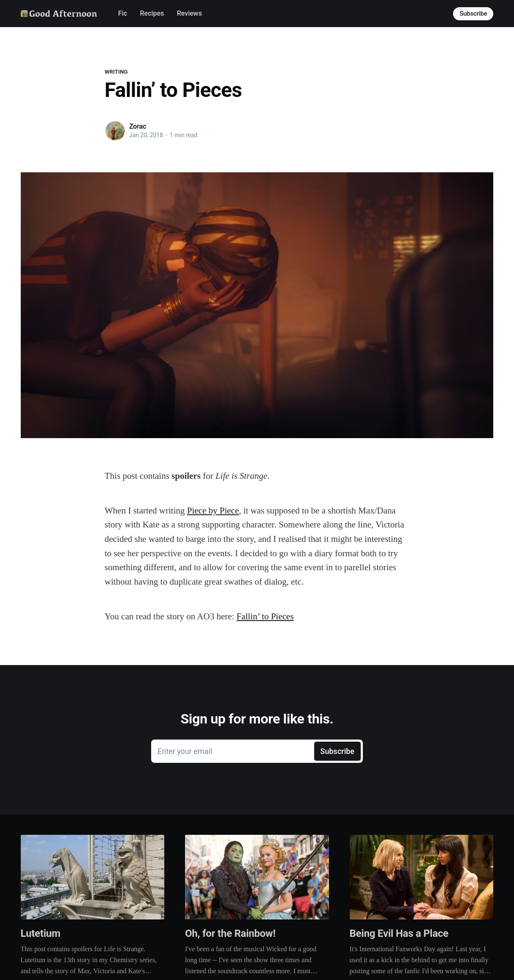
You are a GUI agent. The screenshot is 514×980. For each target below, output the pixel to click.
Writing (116, 72)
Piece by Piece (213, 511)
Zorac (138, 126)
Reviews (189, 13)
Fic (123, 13)
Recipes (152, 13)
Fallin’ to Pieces (265, 616)
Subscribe (473, 14)
